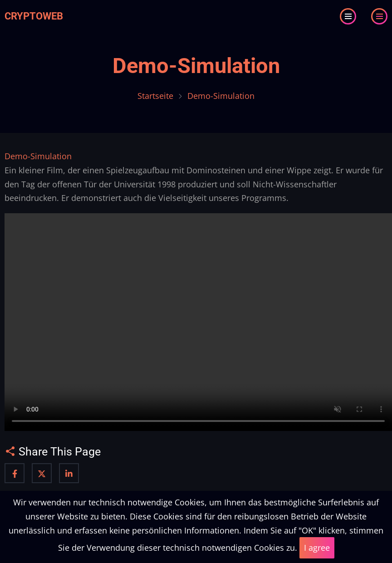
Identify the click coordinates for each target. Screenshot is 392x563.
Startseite (155, 96)
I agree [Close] (317, 548)
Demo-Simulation (196, 66)
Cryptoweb (34, 16)
